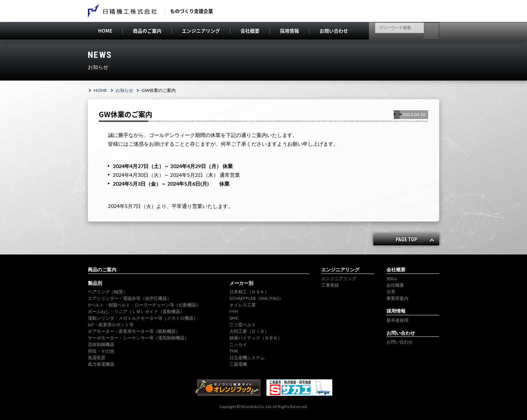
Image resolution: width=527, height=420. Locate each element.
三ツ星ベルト (243, 325)
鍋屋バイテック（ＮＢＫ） (256, 338)
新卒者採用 (397, 320)
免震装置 (97, 358)
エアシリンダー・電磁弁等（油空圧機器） (130, 298)
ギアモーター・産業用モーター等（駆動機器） (134, 331)
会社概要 (250, 31)
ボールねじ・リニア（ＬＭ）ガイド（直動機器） (136, 311)
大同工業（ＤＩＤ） (249, 331)
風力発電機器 (101, 364)
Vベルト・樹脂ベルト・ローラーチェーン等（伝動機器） (144, 305)
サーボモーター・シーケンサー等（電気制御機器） (138, 338)
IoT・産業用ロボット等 (111, 325)
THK (234, 351)
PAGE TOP (406, 239)
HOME (105, 31)
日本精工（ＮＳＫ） (249, 292)
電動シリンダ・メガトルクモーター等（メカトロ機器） (143, 318)
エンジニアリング (201, 31)
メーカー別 (241, 283)
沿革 (391, 292)
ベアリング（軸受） (108, 292)
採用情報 (289, 31)
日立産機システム (247, 358)
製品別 (95, 283)
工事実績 (330, 285)
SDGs (392, 278)
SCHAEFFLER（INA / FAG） (256, 298)
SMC (234, 318)
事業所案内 (397, 298)
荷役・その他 (101, 351)
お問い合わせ (334, 31)
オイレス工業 (243, 305)
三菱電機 (238, 364)
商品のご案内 (147, 31)
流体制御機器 (101, 344)
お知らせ (124, 90)
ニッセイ (238, 344)
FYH (234, 311)
